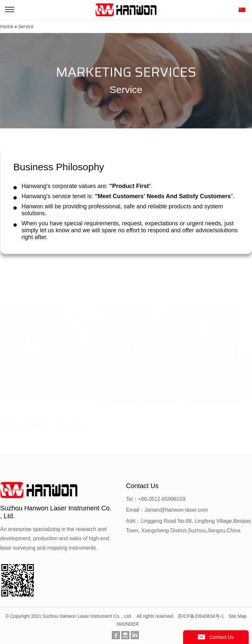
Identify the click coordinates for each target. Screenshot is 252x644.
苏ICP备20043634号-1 (201, 616)
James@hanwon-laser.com (176, 510)
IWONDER (128, 624)
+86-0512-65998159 (162, 499)
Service (26, 26)
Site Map (237, 616)
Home (7, 26)
